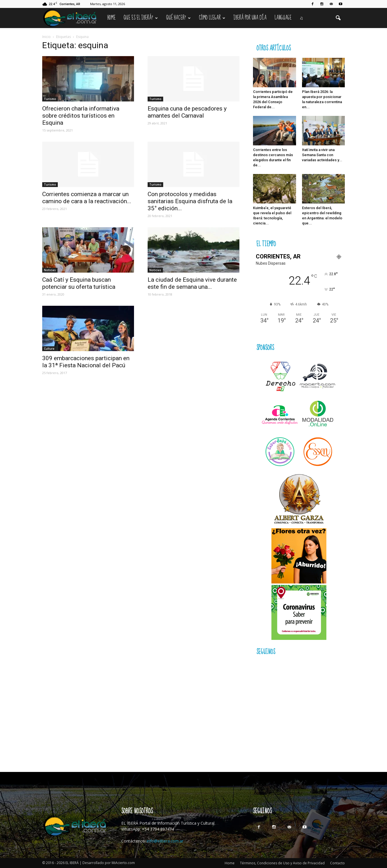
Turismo (50, 99)
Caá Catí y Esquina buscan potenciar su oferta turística (79, 283)
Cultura (49, 349)
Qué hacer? (178, 18)
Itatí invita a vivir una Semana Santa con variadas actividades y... (322, 155)
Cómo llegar (212, 18)
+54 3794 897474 (158, 829)
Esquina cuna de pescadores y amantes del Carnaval (187, 112)
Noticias (50, 270)
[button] (338, 18)
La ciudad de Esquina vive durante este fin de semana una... (192, 283)
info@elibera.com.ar (165, 841)
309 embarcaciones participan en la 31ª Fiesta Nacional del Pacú (86, 362)
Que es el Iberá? (141, 18)
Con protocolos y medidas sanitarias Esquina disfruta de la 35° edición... (190, 201)
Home (111, 18)
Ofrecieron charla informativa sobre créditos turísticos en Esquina (81, 116)
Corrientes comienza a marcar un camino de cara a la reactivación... (87, 198)
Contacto (337, 863)
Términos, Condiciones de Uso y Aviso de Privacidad (282, 863)
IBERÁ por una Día (250, 18)
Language (283, 18)
